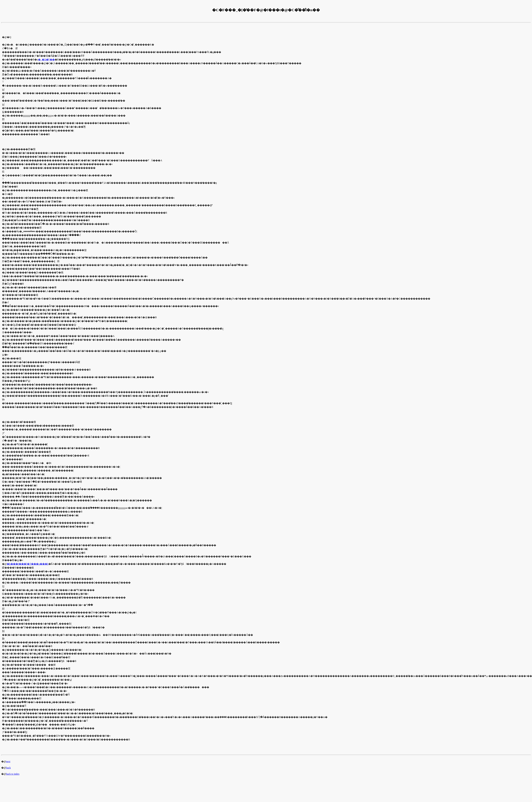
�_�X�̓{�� (46, 60)
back (8, 768)
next (8, 761)
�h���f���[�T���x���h (28, 564)
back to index (13, 774)
